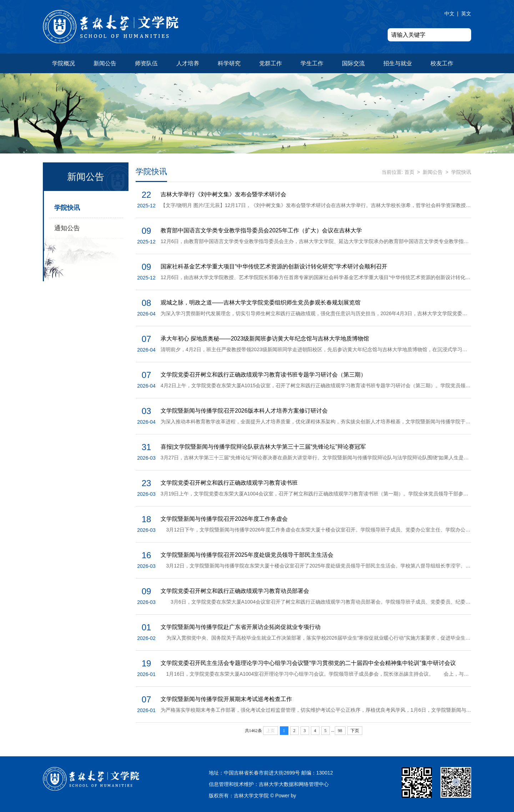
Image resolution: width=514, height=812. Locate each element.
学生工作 (312, 63)
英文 (466, 14)
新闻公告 (105, 63)
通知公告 (67, 228)
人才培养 (188, 63)
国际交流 (353, 63)
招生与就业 (398, 63)
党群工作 (271, 63)
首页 (409, 172)
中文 (449, 14)
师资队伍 (146, 63)
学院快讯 (67, 208)
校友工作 (442, 63)
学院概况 (64, 63)
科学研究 (229, 63)
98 (340, 731)
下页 (355, 731)
